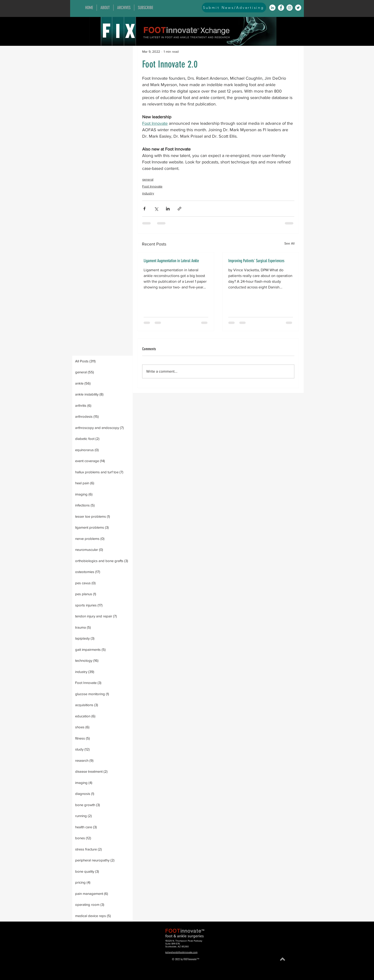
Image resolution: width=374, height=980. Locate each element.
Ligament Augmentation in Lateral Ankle (171, 261)
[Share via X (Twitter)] (156, 209)
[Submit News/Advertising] (234, 8)
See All (289, 243)
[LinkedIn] (272, 8)
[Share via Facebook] (144, 209)
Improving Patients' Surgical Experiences (256, 261)
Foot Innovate (152, 186)
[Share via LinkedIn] (168, 209)
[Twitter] (298, 8)
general (148, 179)
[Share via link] (179, 209)
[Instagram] (290, 8)
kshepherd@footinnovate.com (181, 952)
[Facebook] (281, 8)
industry (148, 193)
